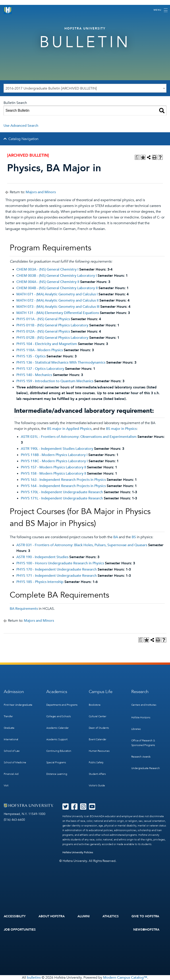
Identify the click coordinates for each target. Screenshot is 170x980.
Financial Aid (11, 774)
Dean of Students (99, 728)
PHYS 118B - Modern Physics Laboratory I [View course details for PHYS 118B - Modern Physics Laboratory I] (54, 455)
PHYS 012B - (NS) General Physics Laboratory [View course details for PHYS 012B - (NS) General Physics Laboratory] (52, 338)
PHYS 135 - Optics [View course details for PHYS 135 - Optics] (31, 356)
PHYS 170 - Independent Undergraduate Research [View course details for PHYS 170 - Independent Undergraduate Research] (57, 569)
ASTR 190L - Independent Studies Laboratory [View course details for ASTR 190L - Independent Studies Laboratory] (57, 449)
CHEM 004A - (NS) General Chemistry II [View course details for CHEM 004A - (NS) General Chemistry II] (48, 282)
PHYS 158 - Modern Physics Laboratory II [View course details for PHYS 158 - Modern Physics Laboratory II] (53, 473)
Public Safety (96, 762)
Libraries (136, 729)
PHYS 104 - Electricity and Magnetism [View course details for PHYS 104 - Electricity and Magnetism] (47, 344)
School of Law (12, 751)
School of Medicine (15, 762)
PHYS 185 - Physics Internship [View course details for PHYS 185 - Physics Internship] (40, 582)
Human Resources (99, 751)
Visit (6, 785)
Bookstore (95, 705)
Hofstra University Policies (78, 852)
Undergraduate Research (146, 768)
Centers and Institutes (144, 705)
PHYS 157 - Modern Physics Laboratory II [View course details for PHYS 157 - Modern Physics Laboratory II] (53, 467)
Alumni (84, 916)
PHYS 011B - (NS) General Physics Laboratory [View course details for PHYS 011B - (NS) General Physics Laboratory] (52, 325)
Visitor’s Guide (97, 785)
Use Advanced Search (21, 126)
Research (140, 692)
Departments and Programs (62, 705)
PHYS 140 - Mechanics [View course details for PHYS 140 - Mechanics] (34, 375)
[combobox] (85, 88)
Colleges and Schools (59, 716)
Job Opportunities (20, 930)
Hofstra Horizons (141, 717)
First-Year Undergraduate (18, 705)
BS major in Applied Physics (69, 429)
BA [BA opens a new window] (116, 537)
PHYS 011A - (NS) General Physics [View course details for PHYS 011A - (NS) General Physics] (43, 319)
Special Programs (56, 762)
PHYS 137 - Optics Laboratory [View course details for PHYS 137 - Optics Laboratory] (40, 369)
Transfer (8, 716)
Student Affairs (97, 774)
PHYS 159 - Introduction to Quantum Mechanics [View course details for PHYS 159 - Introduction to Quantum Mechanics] (55, 381)
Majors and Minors (41, 192)
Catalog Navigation (23, 139)
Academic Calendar (57, 728)
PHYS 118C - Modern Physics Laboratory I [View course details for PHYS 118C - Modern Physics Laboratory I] (54, 461)
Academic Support (57, 739)
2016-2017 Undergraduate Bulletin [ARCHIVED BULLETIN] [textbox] (51, 88)
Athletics (111, 916)
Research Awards (141, 757)
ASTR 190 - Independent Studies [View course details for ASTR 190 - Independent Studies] (42, 557)
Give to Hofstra (145, 916)
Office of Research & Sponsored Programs (143, 743)
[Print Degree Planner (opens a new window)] (137, 157)
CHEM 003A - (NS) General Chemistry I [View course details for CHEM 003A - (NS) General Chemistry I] (47, 269)
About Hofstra (52, 916)
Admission (14, 692)
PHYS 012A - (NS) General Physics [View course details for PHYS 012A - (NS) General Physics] (43, 331)
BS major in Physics (121, 429)
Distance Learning (57, 774)
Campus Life (101, 692)
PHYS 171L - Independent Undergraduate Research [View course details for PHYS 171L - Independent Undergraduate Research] (62, 498)
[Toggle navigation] (161, 10)
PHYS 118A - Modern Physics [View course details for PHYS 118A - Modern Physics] (40, 350)
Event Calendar (98, 739)
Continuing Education (59, 751)
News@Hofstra (146, 930)
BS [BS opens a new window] (134, 537)
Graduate (9, 728)
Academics (57, 692)
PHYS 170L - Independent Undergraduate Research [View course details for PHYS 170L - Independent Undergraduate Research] (62, 492)
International (11, 739)
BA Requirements (24, 609)
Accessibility (15, 916)
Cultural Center (98, 716)
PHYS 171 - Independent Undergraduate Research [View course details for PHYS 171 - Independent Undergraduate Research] (57, 576)
